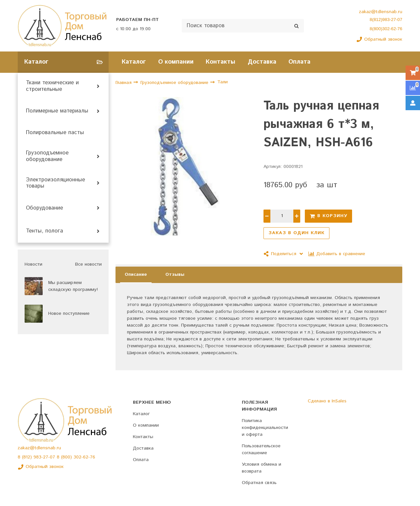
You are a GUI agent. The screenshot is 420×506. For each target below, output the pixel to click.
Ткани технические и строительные (52, 86)
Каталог (134, 62)
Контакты (220, 62)
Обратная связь (259, 483)
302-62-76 (84, 457)
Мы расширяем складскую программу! (73, 286)
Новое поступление (69, 314)
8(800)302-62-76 (386, 29)
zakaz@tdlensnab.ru (381, 12)
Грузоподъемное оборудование (47, 156)
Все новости (88, 264)
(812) (28, 457)
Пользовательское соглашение (261, 449)
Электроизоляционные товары (55, 183)
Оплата (299, 62)
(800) (67, 457)
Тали (222, 82)
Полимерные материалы (57, 111)
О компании (176, 62)
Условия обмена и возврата (262, 468)
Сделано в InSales (327, 401)
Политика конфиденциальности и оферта (265, 428)
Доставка (262, 62)
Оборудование (44, 208)
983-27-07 (45, 457)
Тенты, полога (44, 231)
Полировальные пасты (55, 133)
